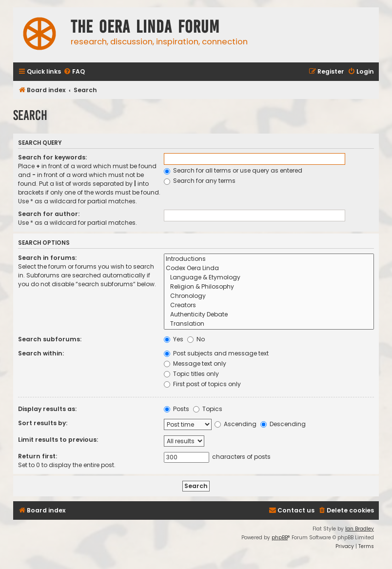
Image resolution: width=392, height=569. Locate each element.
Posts (176, 409)
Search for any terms (200, 181)
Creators (269, 305)
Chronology (269, 296)
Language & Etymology (269, 278)
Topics (208, 409)
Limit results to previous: (58, 440)
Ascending (235, 424)
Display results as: (47, 409)
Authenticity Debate (269, 315)
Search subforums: (50, 339)
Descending (283, 424)
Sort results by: (43, 423)
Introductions (269, 259)
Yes (174, 339)
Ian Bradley (360, 529)
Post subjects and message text (216, 353)
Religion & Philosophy (269, 287)
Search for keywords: (52, 157)
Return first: (38, 456)
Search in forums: (47, 258)
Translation (269, 324)
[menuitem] (74, 72)
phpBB (280, 538)
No (196, 339)
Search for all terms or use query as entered (233, 170)
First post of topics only (202, 384)
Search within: (41, 353)
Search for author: (49, 214)
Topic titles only (191, 374)
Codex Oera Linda (269, 268)
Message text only (195, 363)
